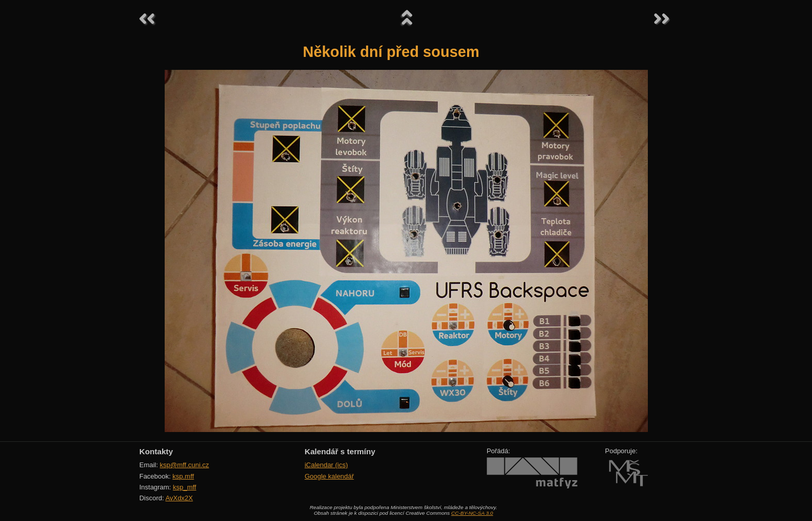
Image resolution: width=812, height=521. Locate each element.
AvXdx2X (179, 498)
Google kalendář (329, 476)
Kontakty (156, 451)
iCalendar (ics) (326, 465)
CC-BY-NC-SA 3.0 (472, 513)
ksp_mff (185, 487)
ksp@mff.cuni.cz (185, 465)
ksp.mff (183, 476)
